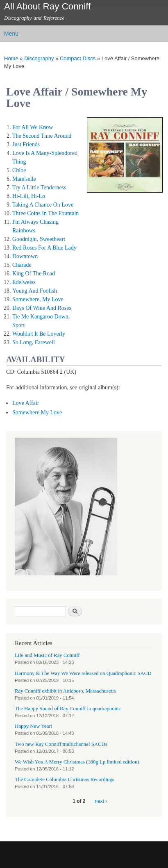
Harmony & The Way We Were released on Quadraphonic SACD (83, 673)
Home (11, 58)
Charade (22, 265)
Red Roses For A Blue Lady (44, 248)
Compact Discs (78, 58)
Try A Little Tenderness (39, 187)
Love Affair (26, 403)
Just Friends (26, 144)
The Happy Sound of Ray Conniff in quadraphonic (68, 709)
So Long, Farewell (34, 342)
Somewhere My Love (37, 412)
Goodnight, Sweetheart (39, 239)
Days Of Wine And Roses (42, 308)
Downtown (25, 256)
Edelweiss (24, 282)
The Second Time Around (42, 136)
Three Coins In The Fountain (45, 213)
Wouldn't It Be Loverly (39, 334)
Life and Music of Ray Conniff (47, 655)
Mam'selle (24, 179)
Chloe (19, 170)
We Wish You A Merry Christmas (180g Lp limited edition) (77, 762)
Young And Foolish (35, 291)
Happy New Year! (34, 726)
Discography (39, 58)
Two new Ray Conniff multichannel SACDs (61, 744)
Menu (11, 34)
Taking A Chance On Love (43, 205)
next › (101, 801)
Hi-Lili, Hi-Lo (29, 196)
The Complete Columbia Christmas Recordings (65, 779)
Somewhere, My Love (38, 299)
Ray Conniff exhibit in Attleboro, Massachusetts (65, 691)
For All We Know (33, 127)
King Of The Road (34, 274)
